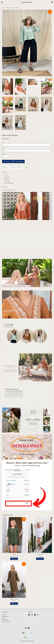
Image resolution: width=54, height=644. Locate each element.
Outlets (3, 618)
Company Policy (5, 616)
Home (3, 8)
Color (3, 148)
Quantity (4, 154)
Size (3, 142)
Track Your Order (5, 620)
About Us (4, 615)
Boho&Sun (9, 8)
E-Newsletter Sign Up (6, 622)
